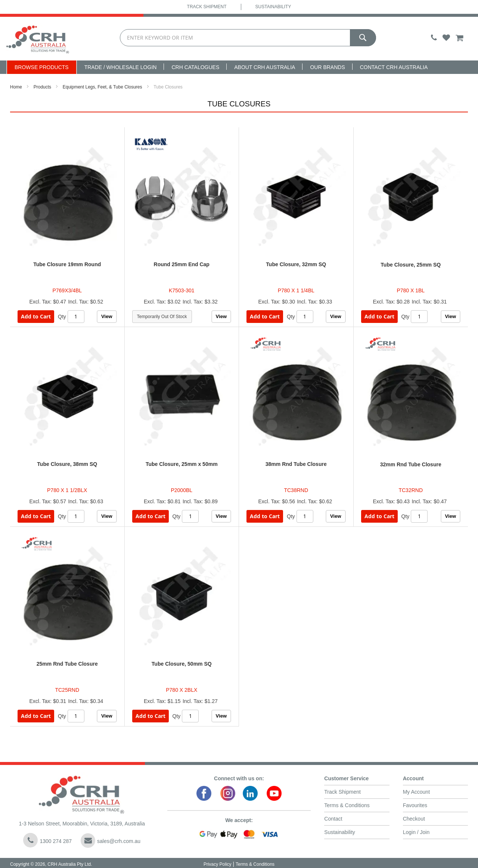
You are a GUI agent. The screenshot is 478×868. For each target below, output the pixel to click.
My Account (416, 792)
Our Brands (327, 67)
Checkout (414, 819)
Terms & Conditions (347, 805)
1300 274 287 (47, 840)
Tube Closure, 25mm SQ (411, 265)
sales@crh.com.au (111, 841)
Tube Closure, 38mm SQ (67, 464)
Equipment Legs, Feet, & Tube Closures (103, 87)
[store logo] (38, 39)
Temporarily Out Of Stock (162, 317)
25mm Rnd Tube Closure (67, 664)
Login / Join (416, 832)
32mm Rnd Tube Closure (411, 464)
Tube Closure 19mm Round (67, 264)
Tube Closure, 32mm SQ (296, 264)
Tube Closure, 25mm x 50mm (182, 464)
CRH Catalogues (195, 67)
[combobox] (248, 38)
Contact (333, 819)
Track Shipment (207, 7)
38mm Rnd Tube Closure (296, 464)
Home (16, 87)
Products (42, 87)
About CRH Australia (265, 67)
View (107, 316)
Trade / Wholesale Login (121, 67)
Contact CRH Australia (394, 67)
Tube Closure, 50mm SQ (182, 664)
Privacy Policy (218, 864)
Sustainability (273, 7)
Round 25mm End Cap (182, 264)
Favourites (415, 805)
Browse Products (42, 67)
